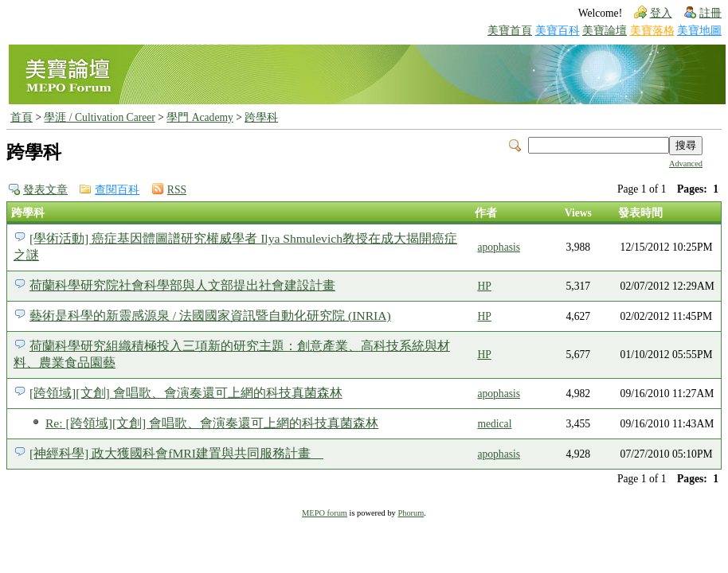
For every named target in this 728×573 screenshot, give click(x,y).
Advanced (686, 164)
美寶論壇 (605, 31)
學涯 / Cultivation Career (99, 117)
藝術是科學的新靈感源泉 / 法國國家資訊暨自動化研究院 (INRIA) (210, 316)
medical (494, 424)
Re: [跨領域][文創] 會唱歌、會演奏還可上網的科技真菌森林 (212, 423)
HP (484, 286)
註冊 (710, 13)
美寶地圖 (699, 31)
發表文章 (45, 190)
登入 (661, 13)
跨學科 (261, 117)
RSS (177, 190)
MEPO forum (325, 513)
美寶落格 (652, 31)
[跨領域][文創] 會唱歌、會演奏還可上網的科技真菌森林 (186, 393)
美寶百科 (558, 31)
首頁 (22, 117)
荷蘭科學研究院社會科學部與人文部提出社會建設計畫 (182, 285)
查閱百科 (117, 190)
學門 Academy (200, 117)
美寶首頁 (510, 31)
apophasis (499, 247)
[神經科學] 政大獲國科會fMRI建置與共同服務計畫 (176, 453)
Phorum (411, 513)
